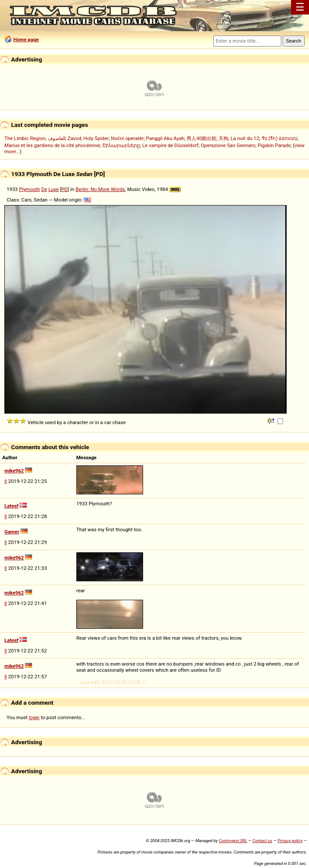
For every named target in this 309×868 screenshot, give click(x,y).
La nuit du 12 (245, 138)
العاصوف (57, 138)
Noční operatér (128, 138)
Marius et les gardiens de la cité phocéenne (52, 145)
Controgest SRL (233, 841)
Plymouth (29, 189)
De (44, 189)
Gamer (12, 532)
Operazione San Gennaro (228, 145)
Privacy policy (290, 841)
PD (65, 189)
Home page (26, 40)
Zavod (74, 138)
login (34, 717)
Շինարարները (121, 145)
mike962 (14, 471)
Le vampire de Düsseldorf (170, 145)
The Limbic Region (25, 138)
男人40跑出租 (201, 138)
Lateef (11, 506)
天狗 (223, 138)
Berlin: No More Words (100, 189)
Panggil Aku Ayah (165, 138)
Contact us (262, 841)
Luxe (54, 189)
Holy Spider (96, 138)
